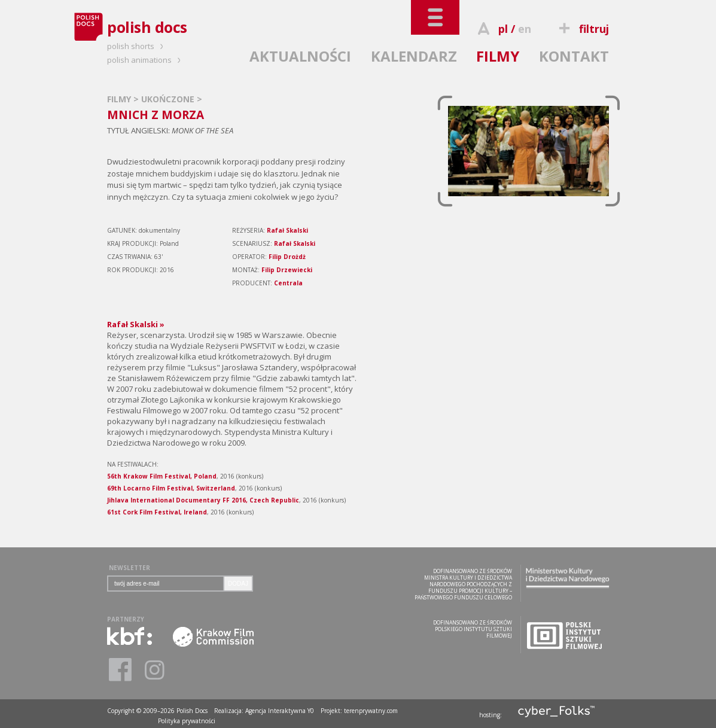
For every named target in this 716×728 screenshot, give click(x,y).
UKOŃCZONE (169, 99)
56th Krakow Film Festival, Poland (162, 476)
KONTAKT (574, 56)
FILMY (498, 56)
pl (503, 29)
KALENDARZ (414, 56)
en (525, 29)
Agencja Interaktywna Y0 (280, 711)
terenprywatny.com (371, 711)
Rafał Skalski (287, 230)
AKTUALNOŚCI (300, 56)
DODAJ (238, 584)
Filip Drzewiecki (287, 270)
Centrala (288, 283)
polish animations (146, 60)
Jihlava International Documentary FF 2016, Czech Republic (203, 500)
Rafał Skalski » (136, 324)
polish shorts (137, 46)
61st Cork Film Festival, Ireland (157, 512)
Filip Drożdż (287, 257)
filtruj (582, 29)
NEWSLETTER (130, 568)
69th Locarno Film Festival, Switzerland (171, 488)
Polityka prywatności (187, 721)
